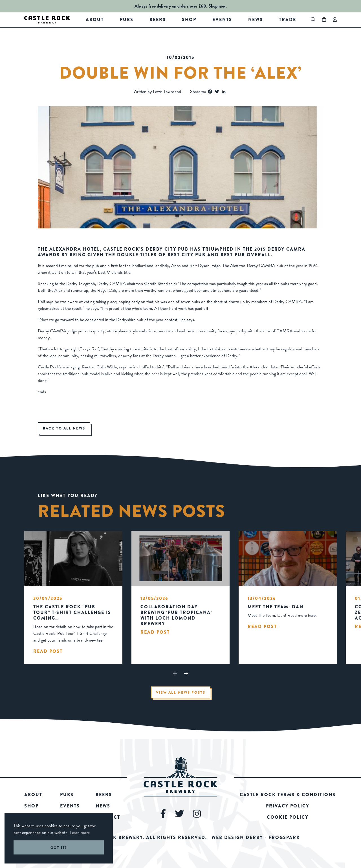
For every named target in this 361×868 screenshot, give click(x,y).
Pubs (127, 20)
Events (222, 20)
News (256, 20)
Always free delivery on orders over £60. (171, 6)
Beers (158, 20)
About (95, 20)
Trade (288, 20)
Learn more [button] (80, 833)
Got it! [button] (59, 848)
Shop (189, 20)
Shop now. (218, 6)
